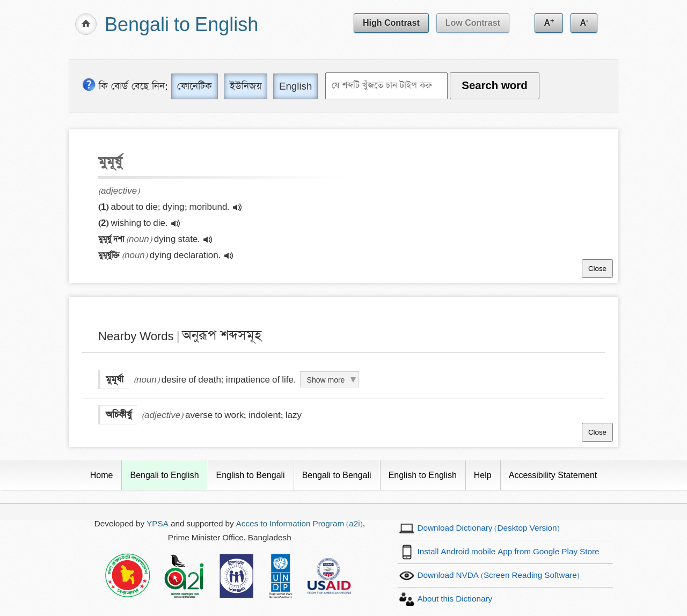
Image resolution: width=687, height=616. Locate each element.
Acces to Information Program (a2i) (299, 524)
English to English (423, 475)
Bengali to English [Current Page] (164, 475)
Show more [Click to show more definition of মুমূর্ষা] (326, 380)
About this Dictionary (455, 599)
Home (102, 475)
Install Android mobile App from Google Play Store (508, 552)
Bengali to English (181, 26)
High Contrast (391, 23)
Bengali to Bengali (337, 475)
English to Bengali (251, 475)
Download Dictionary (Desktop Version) (488, 528)
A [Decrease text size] (584, 22)
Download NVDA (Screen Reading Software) (498, 575)
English (295, 86)
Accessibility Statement (553, 475)
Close (597, 269)
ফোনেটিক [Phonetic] (195, 86)
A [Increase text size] (549, 22)
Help (483, 475)
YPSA (158, 524)
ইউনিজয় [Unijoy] (246, 86)
